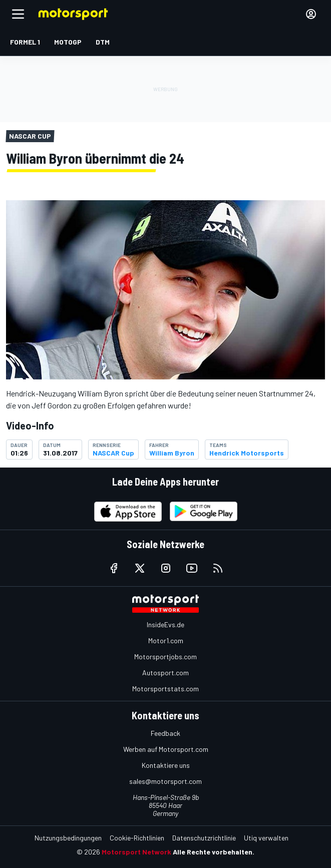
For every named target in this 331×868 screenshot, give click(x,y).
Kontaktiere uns (166, 765)
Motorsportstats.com (165, 689)
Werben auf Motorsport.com (166, 749)
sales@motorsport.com (165, 781)
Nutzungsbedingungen (68, 838)
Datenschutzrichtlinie (204, 838)
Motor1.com (166, 640)
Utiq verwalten (266, 838)
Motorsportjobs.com (165, 657)
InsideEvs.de (165, 624)
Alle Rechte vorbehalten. (214, 852)
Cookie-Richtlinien (137, 838)
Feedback (165, 733)
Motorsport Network (136, 852)
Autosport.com (165, 673)
